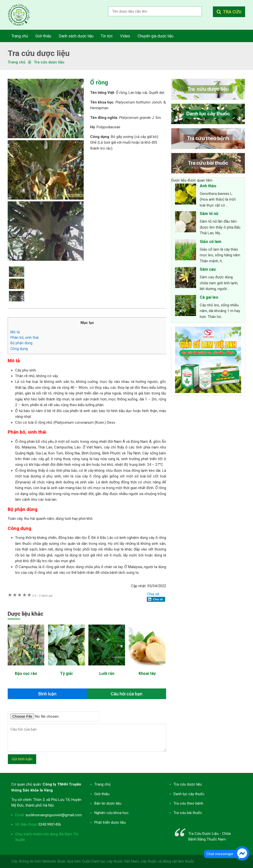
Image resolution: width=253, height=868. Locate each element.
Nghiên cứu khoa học (112, 813)
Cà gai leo (209, 297)
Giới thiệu (102, 794)
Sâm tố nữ (209, 214)
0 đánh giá (42, 595)
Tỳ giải (66, 673)
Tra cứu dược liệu (23, 15)
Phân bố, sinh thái (25, 338)
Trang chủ (102, 784)
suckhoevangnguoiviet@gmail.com (54, 815)
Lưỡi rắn (107, 673)
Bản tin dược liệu (108, 803)
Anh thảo (208, 186)
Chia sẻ (153, 594)
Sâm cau (208, 269)
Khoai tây (147, 673)
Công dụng (19, 349)
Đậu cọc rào (26, 673)
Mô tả (15, 332)
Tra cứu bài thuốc (188, 813)
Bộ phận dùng (21, 343)
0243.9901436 (50, 824)
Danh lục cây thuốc (189, 794)
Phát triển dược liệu (110, 822)
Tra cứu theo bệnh (188, 803)
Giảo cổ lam (211, 242)
